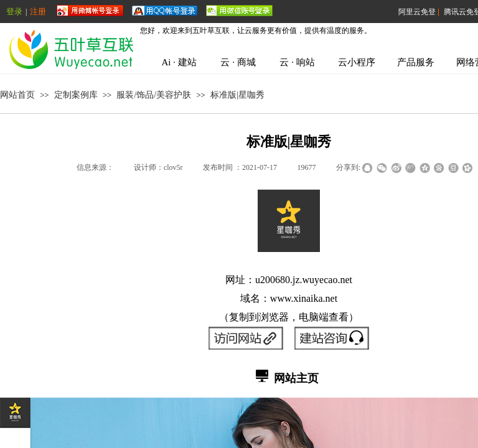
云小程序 (357, 62)
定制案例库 (76, 95)
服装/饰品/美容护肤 (154, 95)
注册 (38, 12)
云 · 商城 (238, 62)
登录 (14, 12)
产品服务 (416, 62)
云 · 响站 (297, 62)
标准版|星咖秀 (237, 95)
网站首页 (17, 95)
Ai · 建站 (179, 62)
